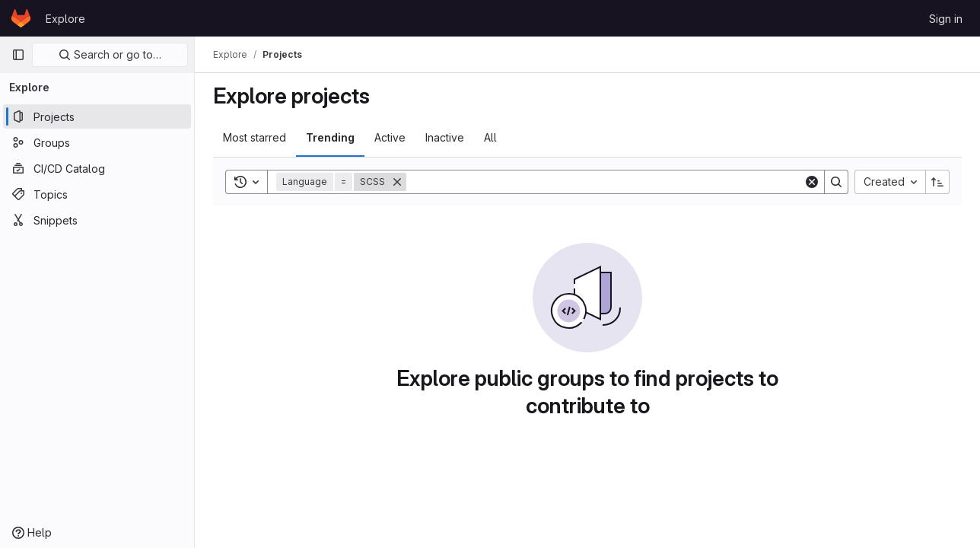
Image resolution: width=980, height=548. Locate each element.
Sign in (946, 19)
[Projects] (97, 116)
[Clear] (812, 182)
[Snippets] (97, 220)
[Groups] (97, 142)
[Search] (605, 182)
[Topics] (97, 194)
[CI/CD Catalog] (97, 168)
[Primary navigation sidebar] (18, 55)
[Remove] (397, 182)
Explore (65, 19)
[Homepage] (21, 18)
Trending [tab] (330, 137)
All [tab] (490, 137)
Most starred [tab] (255, 137)
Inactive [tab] (445, 137)
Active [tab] (390, 137)
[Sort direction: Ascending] (937, 182)
